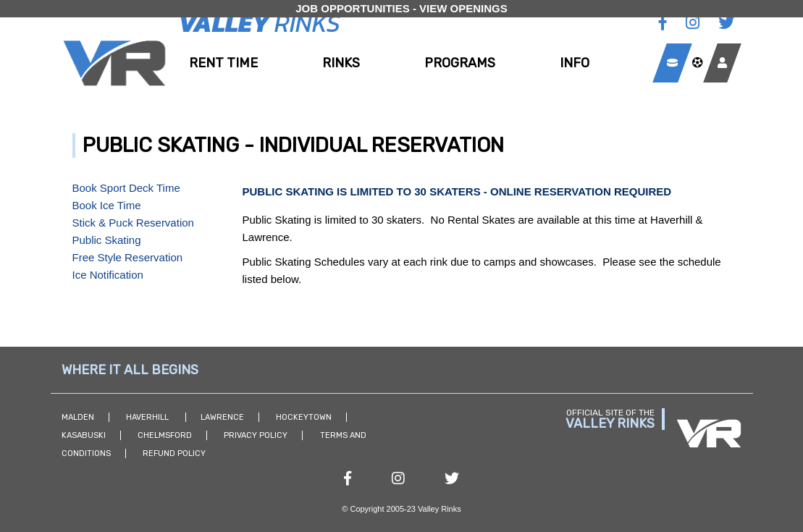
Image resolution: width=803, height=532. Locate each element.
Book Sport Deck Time (126, 188)
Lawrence (222, 417)
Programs (460, 63)
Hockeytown (304, 417)
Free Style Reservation (128, 257)
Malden (78, 417)
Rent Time (223, 63)
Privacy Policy (256, 435)
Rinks (341, 63)
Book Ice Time (107, 205)
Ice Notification (108, 275)
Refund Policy (174, 453)
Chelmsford (165, 435)
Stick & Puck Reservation (133, 223)
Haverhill (148, 417)
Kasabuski (84, 435)
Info (575, 63)
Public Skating (107, 240)
